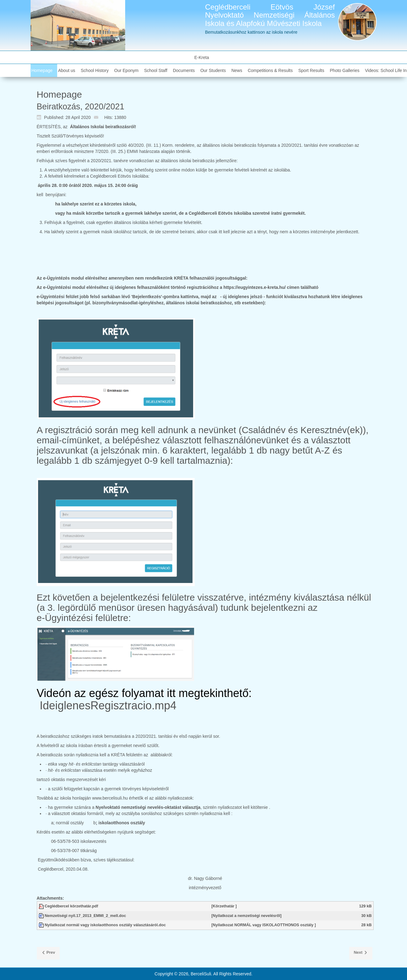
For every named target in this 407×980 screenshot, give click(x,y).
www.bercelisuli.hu (110, 798)
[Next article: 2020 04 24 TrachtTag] (361, 953)
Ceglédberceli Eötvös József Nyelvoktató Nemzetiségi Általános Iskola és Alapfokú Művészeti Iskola (270, 15)
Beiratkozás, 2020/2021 (81, 107)
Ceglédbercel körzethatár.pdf (72, 906)
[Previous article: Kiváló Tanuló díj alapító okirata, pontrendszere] (48, 953)
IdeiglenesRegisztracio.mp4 (108, 705)
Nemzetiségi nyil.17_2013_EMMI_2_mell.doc (85, 916)
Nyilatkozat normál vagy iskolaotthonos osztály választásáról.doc (105, 925)
